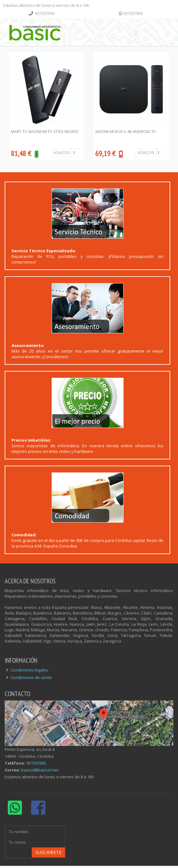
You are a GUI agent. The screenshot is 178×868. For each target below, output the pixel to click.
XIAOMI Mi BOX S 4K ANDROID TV (126, 131)
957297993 (45, 13)
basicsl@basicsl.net (40, 770)
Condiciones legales (30, 670)
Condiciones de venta (31, 677)
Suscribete (48, 852)
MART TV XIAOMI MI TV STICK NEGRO (45, 131)
